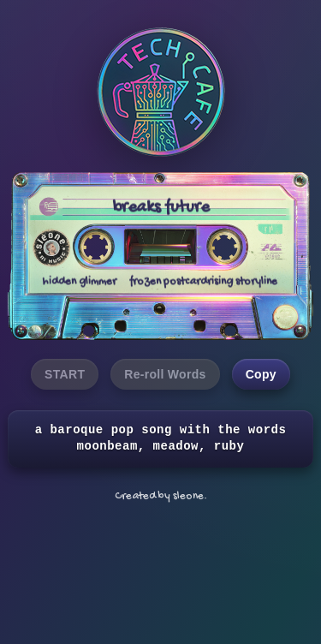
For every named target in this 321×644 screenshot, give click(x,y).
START (65, 374)
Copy (261, 374)
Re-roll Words (165, 374)
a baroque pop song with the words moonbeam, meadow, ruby (160, 439)
